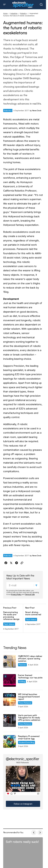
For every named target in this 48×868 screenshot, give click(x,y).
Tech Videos (9, 624)
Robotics (23, 13)
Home (5, 13)
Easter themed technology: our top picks (30, 676)
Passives (22, 665)
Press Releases (25, 703)
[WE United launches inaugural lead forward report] (10, 699)
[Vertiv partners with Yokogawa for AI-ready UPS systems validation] (10, 721)
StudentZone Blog (26, 742)
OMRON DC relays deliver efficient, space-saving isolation (30, 659)
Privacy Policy (16, 594)
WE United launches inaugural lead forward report (29, 697)
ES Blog (22, 681)
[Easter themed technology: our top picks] (10, 680)
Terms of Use (30, 594)
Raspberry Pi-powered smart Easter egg (29, 737)
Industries (14, 13)
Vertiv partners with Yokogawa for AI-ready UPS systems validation (29, 718)
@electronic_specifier (22, 759)
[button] (5, 5)
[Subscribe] (37, 585)
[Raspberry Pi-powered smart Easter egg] (10, 741)
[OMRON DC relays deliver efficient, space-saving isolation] (10, 661)
